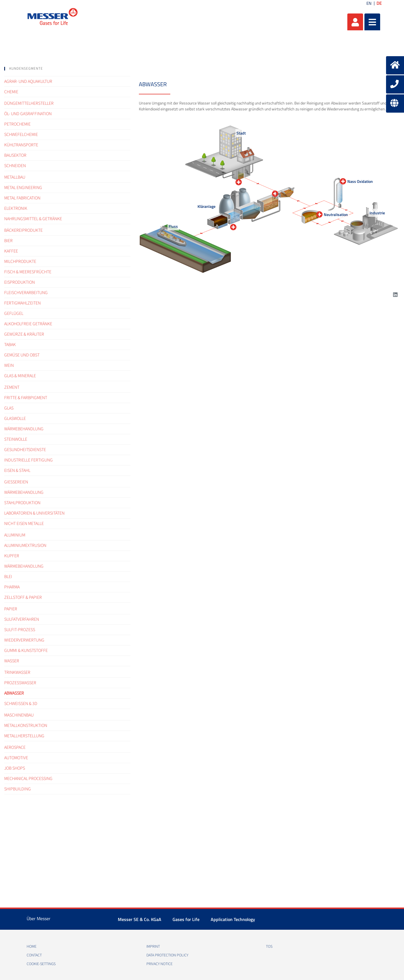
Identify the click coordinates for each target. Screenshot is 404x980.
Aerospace (15, 747)
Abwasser (14, 693)
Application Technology (233, 919)
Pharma (12, 587)
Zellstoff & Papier (23, 597)
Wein (9, 365)
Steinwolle (16, 439)
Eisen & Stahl (17, 470)
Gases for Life (186, 919)
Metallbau (15, 177)
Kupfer (12, 556)
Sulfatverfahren (22, 619)
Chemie (11, 92)
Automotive (16, 758)
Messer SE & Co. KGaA (140, 919)
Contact (34, 955)
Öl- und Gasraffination (28, 114)
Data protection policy (167, 955)
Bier (8, 241)
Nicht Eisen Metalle (24, 524)
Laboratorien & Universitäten (34, 513)
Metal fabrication (22, 198)
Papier (11, 609)
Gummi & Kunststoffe (26, 651)
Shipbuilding (18, 789)
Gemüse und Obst (22, 355)
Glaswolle (15, 419)
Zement (12, 387)
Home (32, 947)
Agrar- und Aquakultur (28, 81)
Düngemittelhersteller (29, 103)
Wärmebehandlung (24, 429)
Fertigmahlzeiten (22, 303)
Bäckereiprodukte (23, 230)
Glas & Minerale (20, 376)
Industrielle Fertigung (28, 460)
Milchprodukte (20, 262)
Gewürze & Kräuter (24, 334)
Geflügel (14, 313)
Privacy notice (159, 964)
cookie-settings (41, 964)
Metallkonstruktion (26, 726)
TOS (269, 947)
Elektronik (16, 208)
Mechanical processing (28, 779)
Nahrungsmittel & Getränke (33, 219)
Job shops (15, 768)
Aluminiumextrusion (25, 545)
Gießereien (16, 482)
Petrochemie (17, 124)
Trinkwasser (17, 672)
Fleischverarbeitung (26, 293)
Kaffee (11, 251)
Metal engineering (23, 188)
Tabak (10, 345)
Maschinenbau (19, 715)
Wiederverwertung (24, 640)
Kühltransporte (21, 145)
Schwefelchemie (21, 135)
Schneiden (15, 166)
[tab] (67, 69)
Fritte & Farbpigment (26, 398)
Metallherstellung (24, 736)
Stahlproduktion (22, 503)
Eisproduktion (19, 282)
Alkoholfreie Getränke (28, 324)
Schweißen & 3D (21, 704)
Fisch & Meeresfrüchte (28, 272)
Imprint (153, 947)
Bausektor (15, 155)
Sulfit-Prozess (20, 630)
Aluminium (15, 535)
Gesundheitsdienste (25, 450)
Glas (9, 408)
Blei (8, 577)
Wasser (12, 661)
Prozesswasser (20, 683)
